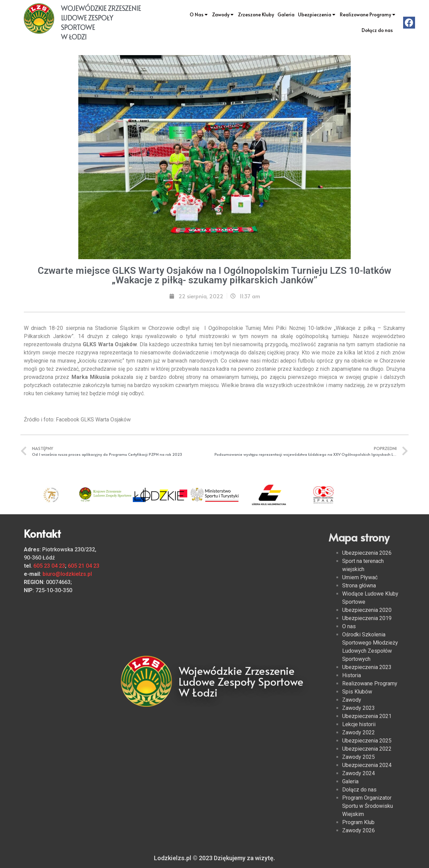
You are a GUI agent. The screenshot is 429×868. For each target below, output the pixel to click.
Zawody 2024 (359, 773)
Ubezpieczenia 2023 (367, 667)
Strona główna (359, 586)
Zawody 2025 (359, 757)
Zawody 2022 (359, 732)
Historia (352, 675)
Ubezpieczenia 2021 (367, 716)
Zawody (223, 15)
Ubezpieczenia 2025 (367, 741)
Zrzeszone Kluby (256, 14)
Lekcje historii (359, 724)
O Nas (199, 15)
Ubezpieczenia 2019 (367, 618)
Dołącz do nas (377, 30)
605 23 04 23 (49, 566)
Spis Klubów (357, 692)
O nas (349, 626)
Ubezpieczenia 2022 (367, 749)
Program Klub (358, 822)
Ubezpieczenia (317, 15)
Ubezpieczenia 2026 (367, 553)
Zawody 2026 (359, 830)
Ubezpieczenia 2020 (367, 610)
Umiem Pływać (360, 577)
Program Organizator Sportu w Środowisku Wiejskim (368, 806)
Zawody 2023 (359, 708)
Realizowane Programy (368, 15)
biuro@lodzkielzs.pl (67, 574)
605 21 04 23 (84, 566)
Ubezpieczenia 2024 (367, 765)
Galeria (286, 14)
